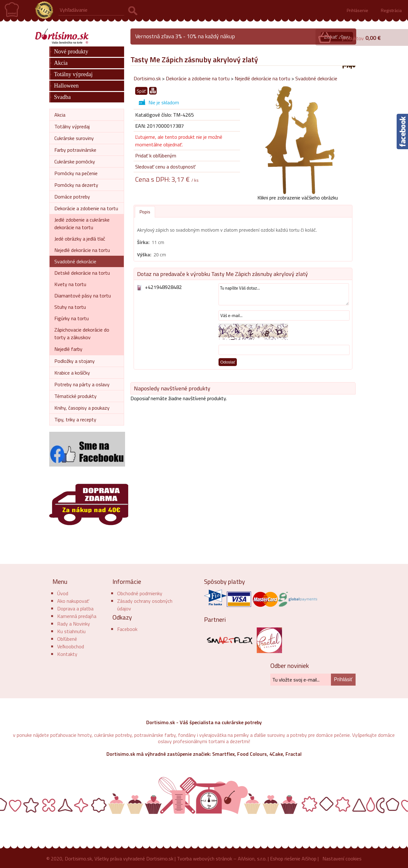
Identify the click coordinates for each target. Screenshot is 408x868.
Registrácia (391, 10)
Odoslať (228, 362)
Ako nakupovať (73, 601)
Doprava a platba (75, 608)
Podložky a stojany (75, 361)
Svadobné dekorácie (316, 78)
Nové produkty (71, 52)
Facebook (127, 629)
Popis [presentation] (145, 212)
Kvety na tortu (70, 284)
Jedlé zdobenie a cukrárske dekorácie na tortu (82, 223)
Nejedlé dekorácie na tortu (262, 78)
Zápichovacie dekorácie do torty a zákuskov (82, 333)
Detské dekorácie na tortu (82, 273)
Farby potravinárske (75, 150)
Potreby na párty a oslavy (82, 384)
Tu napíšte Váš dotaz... (284, 294)
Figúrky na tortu (72, 318)
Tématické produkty (75, 396)
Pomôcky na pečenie (76, 173)
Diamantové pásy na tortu (83, 296)
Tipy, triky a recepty (75, 419)
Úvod (63, 593)
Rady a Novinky (74, 624)
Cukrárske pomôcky (75, 162)
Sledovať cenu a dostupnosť (165, 167)
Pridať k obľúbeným (156, 156)
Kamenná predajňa (77, 616)
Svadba (62, 97)
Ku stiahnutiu (71, 631)
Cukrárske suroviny (74, 138)
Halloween (66, 86)
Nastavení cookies (342, 859)
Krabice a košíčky (72, 373)
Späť (141, 91)
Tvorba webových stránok (204, 859)
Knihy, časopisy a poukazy (82, 408)
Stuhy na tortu (70, 307)
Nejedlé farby (68, 349)
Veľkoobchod (71, 646)
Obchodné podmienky (140, 593)
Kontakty (67, 654)
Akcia (61, 63)
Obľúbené (67, 639)
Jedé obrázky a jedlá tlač (80, 239)
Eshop (277, 859)
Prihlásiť (343, 679)
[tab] (145, 212)
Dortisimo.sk (147, 78)
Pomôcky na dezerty (76, 185)
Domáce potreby (72, 197)
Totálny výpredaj (73, 74)
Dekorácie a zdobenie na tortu (198, 78)
